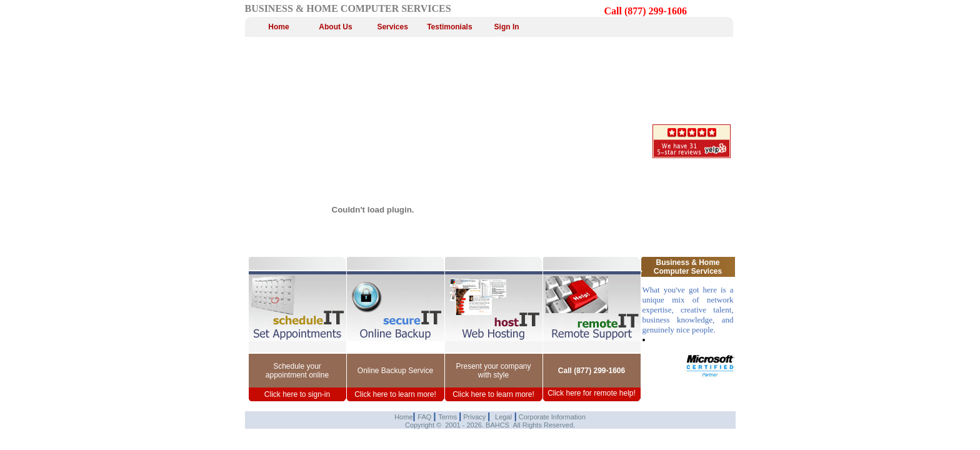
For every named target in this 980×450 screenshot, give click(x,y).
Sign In (507, 27)
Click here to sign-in (297, 394)
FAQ (425, 417)
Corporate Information (551, 417)
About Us (335, 27)
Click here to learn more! (395, 394)
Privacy (474, 417)
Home (278, 27)
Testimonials (449, 27)
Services (392, 27)
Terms (448, 417)
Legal (503, 417)
